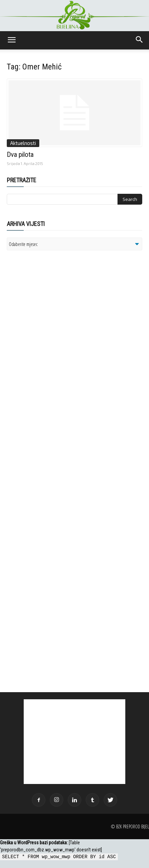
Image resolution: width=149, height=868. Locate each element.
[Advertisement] (59, 343)
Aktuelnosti (23, 143)
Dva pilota (20, 154)
